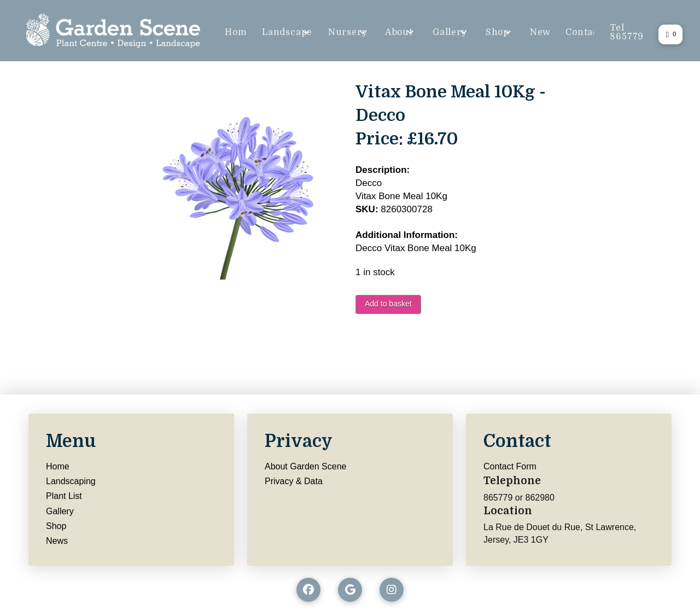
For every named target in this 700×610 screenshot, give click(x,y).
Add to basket (388, 304)
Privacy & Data (294, 481)
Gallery (60, 511)
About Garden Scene (305, 466)
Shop (56, 526)
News (57, 541)
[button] (670, 34)
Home (58, 466)
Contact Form (510, 466)
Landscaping (71, 481)
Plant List (64, 496)
